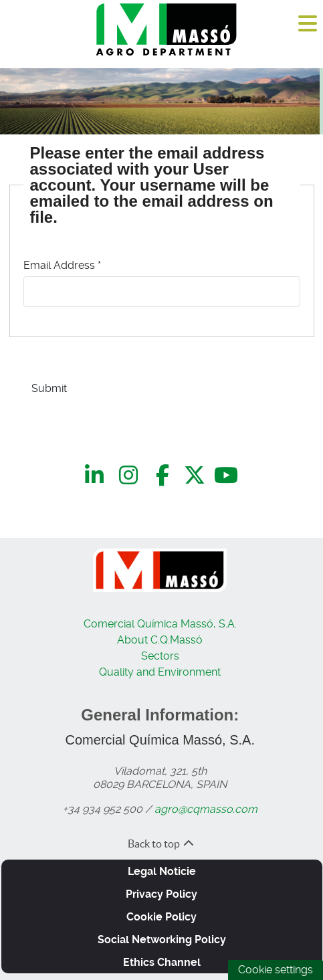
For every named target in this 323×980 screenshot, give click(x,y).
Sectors (160, 656)
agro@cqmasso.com (206, 809)
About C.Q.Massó (160, 640)
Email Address (62, 265)
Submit (49, 388)
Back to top (161, 844)
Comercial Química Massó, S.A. (160, 624)
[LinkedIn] (97, 475)
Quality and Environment (160, 672)
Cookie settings (276, 970)
